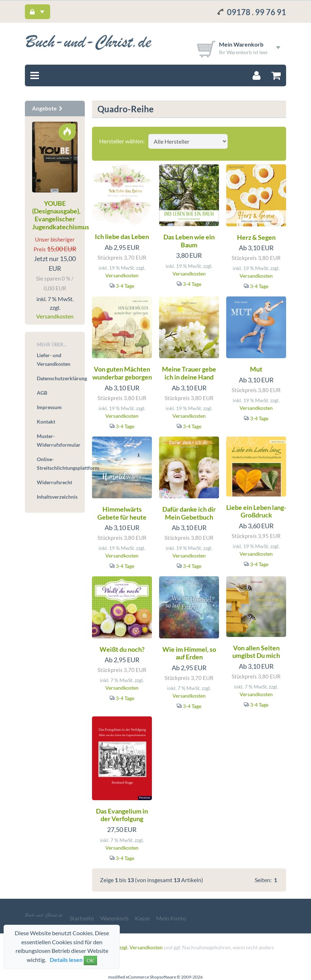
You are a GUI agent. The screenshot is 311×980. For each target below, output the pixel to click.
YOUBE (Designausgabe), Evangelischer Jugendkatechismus (61, 215)
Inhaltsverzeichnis (57, 497)
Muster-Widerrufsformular (57, 440)
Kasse (142, 918)
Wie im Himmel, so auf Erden (189, 653)
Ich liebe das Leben (122, 237)
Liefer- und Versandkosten (54, 359)
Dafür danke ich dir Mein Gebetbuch (189, 513)
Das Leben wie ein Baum (189, 241)
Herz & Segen (256, 237)
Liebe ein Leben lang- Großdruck (256, 511)
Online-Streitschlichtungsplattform (57, 463)
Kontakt (46, 422)
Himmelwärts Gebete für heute (122, 513)
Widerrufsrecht (54, 482)
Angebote (48, 108)
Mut (256, 369)
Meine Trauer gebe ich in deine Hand (189, 373)
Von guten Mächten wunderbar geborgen (122, 373)
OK (90, 960)
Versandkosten (122, 275)
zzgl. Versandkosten (141, 947)
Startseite (82, 918)
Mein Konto (171, 918)
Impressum (49, 407)
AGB (42, 393)
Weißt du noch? (122, 649)
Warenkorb (114, 918)
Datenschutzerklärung (57, 378)
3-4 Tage (125, 286)
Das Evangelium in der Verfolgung (122, 815)
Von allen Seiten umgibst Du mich (256, 652)
